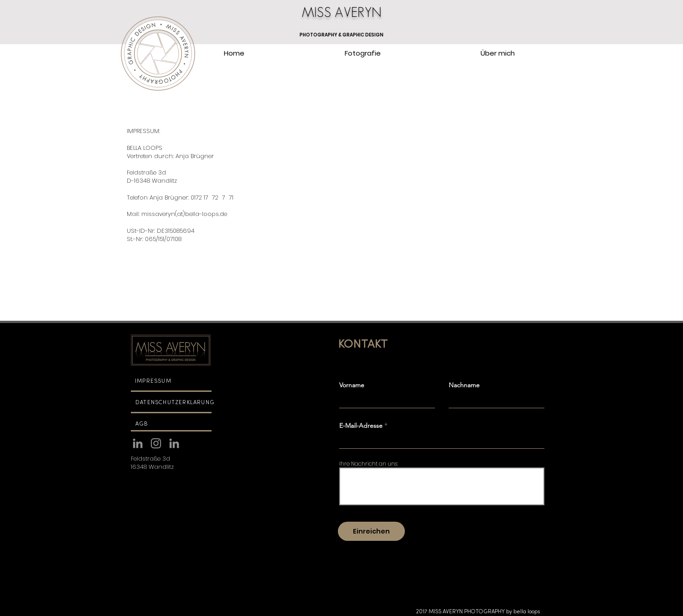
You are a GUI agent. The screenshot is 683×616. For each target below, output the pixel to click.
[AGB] (171, 424)
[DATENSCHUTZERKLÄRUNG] (179, 403)
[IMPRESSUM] (171, 381)
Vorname (352, 385)
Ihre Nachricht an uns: (369, 464)
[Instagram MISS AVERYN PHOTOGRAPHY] (156, 443)
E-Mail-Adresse (361, 426)
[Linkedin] (138, 443)
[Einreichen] (371, 531)
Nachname (464, 385)
